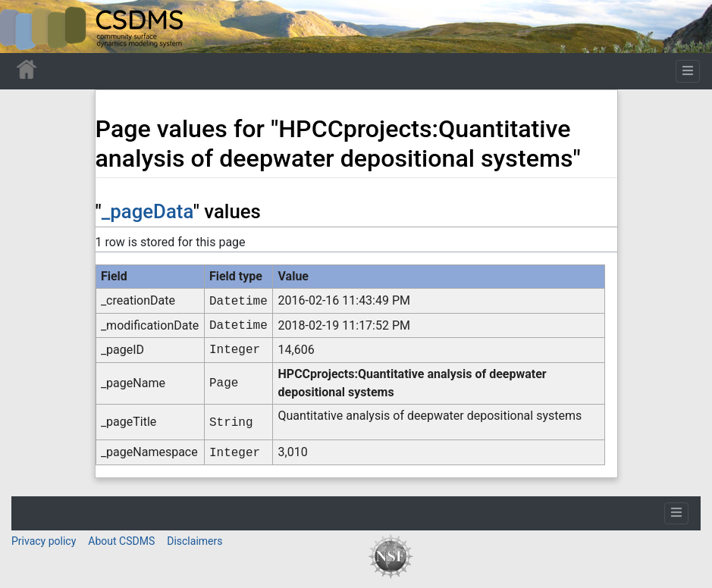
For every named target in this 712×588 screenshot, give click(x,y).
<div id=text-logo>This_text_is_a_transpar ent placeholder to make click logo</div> (24, 27)
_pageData (147, 211)
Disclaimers (194, 541)
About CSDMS (121, 541)
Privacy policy (44, 541)
